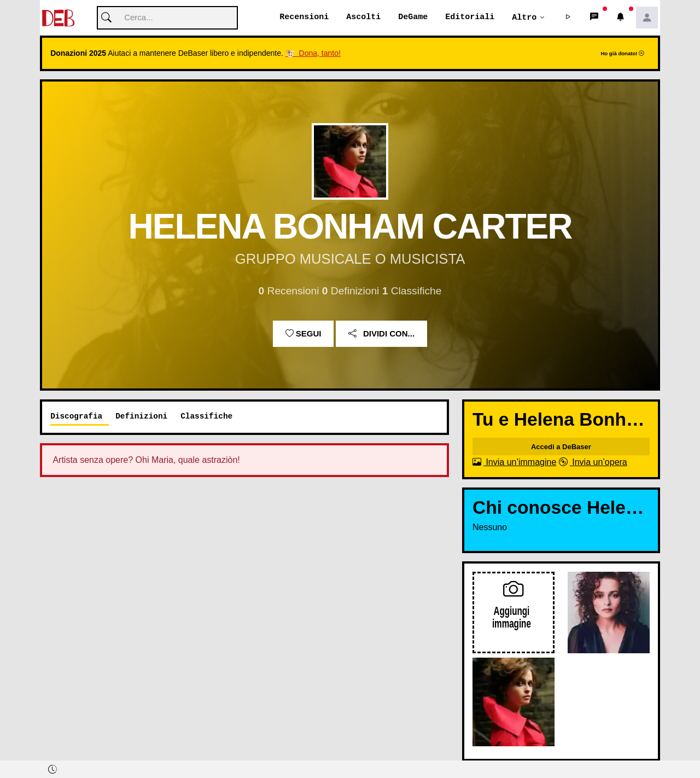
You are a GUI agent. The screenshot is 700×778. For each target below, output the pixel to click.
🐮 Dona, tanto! (313, 54)
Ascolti (363, 18)
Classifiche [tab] (206, 417)
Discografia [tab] (76, 417)
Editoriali (470, 18)
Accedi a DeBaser (561, 447)
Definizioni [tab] (141, 417)
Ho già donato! (622, 54)
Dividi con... (381, 334)
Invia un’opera (593, 463)
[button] (568, 18)
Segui (304, 334)
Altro (524, 18)
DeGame (413, 18)
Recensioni (304, 18)
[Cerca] (167, 18)
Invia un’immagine (514, 463)
